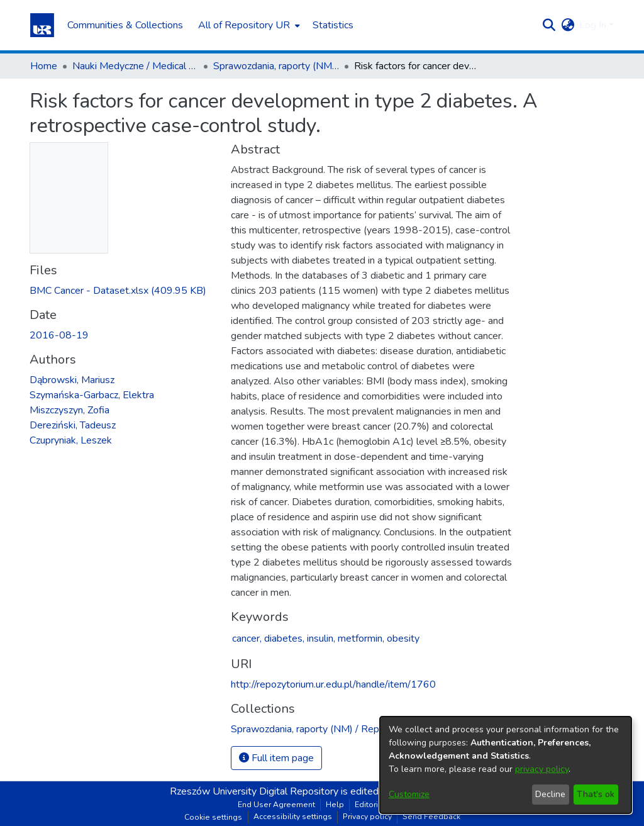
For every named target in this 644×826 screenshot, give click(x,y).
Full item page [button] (276, 758)
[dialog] (506, 765)
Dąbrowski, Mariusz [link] (72, 380)
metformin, (361, 639)
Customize (409, 794)
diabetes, (284, 639)
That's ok (596, 794)
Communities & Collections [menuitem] (125, 25)
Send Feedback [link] (431, 817)
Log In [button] (594, 25)
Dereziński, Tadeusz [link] (73, 425)
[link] (118, 291)
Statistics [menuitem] (333, 25)
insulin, (321, 639)
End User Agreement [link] (276, 805)
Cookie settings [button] (213, 817)
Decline (550, 794)
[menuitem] (248, 25)
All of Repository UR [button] (244, 25)
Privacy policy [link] (367, 817)
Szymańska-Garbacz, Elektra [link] (92, 395)
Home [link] (44, 66)
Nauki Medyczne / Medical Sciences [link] (135, 66)
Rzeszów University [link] (213, 791)
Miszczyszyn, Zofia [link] (69, 410)
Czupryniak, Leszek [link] (71, 440)
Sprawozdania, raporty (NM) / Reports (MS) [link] (276, 66)
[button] (42, 25)
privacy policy (542, 769)
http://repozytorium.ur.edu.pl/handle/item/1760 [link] (333, 684)
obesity (403, 639)
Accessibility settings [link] (293, 817)
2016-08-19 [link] (59, 335)
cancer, (247, 639)
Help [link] (335, 805)
